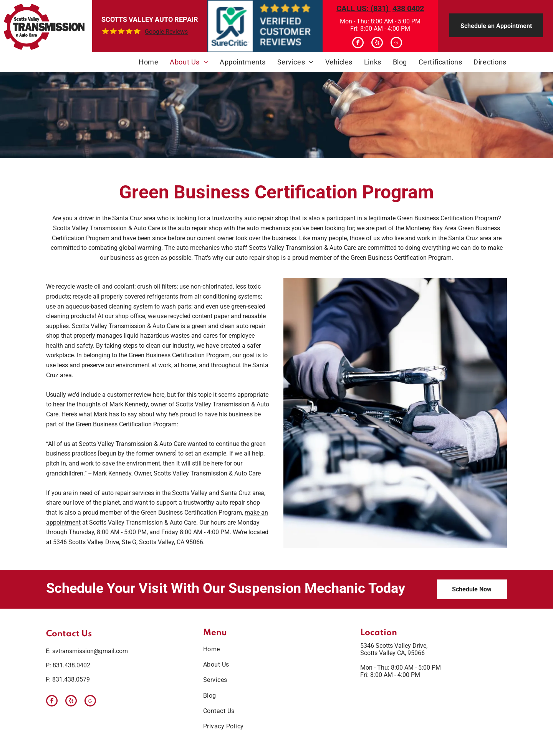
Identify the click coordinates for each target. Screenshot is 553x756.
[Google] (396, 44)
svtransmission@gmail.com (90, 651)
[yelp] (377, 44)
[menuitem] (148, 62)
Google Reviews (166, 32)
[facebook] (358, 44)
